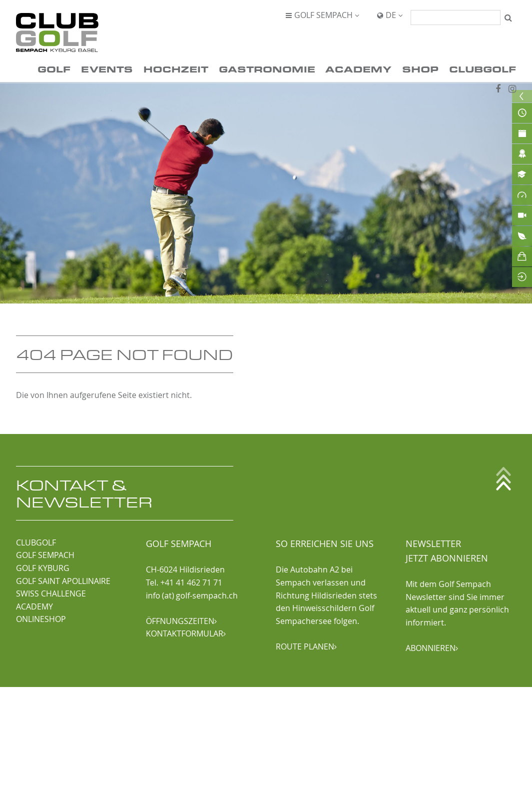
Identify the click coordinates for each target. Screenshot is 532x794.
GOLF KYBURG (43, 568)
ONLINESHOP (41, 619)
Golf (54, 69)
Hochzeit (176, 69)
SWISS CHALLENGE (51, 593)
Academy (358, 69)
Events (107, 69)
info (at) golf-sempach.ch (192, 595)
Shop (420, 69)
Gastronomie (267, 69)
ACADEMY (34, 606)
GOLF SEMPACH (45, 555)
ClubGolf (483, 69)
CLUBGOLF (36, 542)
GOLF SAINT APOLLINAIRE (63, 581)
